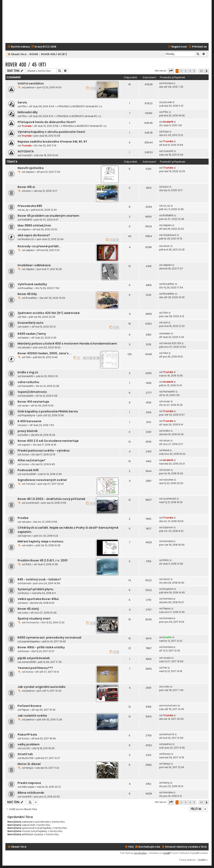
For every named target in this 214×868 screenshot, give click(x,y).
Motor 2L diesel (29, 764)
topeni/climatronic (32, 392)
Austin (167, 637)
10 (98, 358)
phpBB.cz (203, 860)
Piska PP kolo (27, 735)
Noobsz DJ (28, 239)
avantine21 (32, 503)
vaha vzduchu (28, 382)
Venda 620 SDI (172, 343)
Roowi (25, 651)
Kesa (25, 603)
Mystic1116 (27, 758)
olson (166, 246)
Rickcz (25, 593)
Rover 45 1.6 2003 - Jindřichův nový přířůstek (52, 499)
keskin (25, 338)
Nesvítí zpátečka (31, 168)
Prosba (23, 518)
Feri (165, 668)
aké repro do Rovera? (34, 235)
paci (29, 191)
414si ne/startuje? (32, 460)
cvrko (25, 613)
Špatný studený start (34, 619)
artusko (26, 347)
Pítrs (24, 106)
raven (25, 406)
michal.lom (170, 706)
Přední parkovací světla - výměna (44, 451)
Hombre (168, 83)
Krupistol (168, 589)
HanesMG (27, 376)
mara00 (27, 155)
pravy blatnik (28, 431)
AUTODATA (26, 151)
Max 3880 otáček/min (34, 225)
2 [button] (181, 71)
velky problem (29, 744)
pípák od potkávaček (34, 658)
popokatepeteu (31, 641)
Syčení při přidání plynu (35, 589)
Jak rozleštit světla (32, 716)
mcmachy (32, 622)
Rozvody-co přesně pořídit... (39, 246)
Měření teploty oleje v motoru (40, 541)
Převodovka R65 (30, 206)
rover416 (27, 797)
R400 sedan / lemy (32, 334)
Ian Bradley (140, 853)
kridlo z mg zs (28, 372)
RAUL (29, 564)
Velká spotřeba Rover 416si (38, 599)
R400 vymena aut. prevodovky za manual (49, 638)
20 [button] (201, 71)
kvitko (25, 435)
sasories (168, 480)
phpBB (167, 853)
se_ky (25, 210)
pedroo (30, 87)
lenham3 (169, 734)
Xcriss (25, 454)
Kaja (166, 132)
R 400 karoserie (29, 421)
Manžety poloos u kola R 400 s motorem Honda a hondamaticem (67, 344)
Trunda (27, 126)
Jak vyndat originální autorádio (42, 687)
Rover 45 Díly (27, 294)
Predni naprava (29, 783)
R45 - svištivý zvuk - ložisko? (39, 579)
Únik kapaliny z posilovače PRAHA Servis (48, 411)
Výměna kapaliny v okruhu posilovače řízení (51, 132)
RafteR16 (27, 220)
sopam (26, 445)
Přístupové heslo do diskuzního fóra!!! (47, 122)
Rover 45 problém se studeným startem (48, 216)
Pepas (167, 608)
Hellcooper (28, 787)
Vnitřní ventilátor (31, 83)
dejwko (30, 172)
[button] (171, 71)
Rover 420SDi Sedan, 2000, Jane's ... (45, 353)
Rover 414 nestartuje (33, 402)
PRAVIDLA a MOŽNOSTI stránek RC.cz (80, 106)
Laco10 (26, 748)
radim (25, 327)
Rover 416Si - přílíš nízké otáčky (41, 647)
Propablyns (28, 415)
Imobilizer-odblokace (34, 265)
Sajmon (26, 536)
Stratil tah (25, 754)
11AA (24, 317)
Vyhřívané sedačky (32, 284)
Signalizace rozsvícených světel (42, 480)
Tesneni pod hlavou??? (35, 668)
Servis (22, 102)
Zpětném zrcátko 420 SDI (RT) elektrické (49, 313)
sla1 (165, 322)
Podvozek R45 (28, 470)
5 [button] (194, 71)
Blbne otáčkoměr (31, 793)
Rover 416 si (26, 187)
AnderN (168, 122)
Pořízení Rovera (29, 706)
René (166, 450)
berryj (166, 783)
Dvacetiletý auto (31, 323)
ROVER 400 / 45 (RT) (26, 65)
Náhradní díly (28, 112)
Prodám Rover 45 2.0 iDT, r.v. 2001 (43, 560)
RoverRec (27, 288)
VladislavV (170, 235)
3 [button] (186, 71)
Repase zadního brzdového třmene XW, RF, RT (52, 142)
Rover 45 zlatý (28, 609)
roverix (167, 658)
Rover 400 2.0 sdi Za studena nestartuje (48, 441)
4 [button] (190, 71)
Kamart (26, 583)
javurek (167, 102)
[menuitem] (44, 47)
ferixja (29, 768)
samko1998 (29, 474)
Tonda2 (31, 484)
